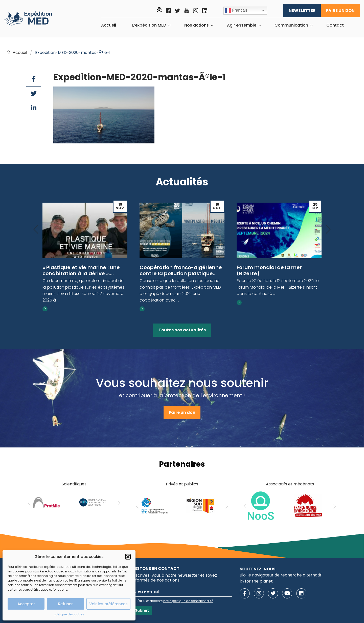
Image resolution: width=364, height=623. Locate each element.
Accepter (26, 604)
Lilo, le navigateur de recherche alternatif (281, 575)
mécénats (304, 484)
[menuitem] (109, 25)
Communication (291, 25)
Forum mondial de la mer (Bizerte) (269, 270)
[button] (128, 557)
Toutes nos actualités (182, 330)
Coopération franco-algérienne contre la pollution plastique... (181, 270)
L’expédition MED (149, 25)
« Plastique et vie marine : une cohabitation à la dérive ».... (81, 270)
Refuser (65, 604)
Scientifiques (74, 484)
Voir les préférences (108, 604)
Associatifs (277, 484)
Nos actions (197, 25)
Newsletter (302, 10)
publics (191, 484)
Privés (172, 484)
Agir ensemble (242, 25)
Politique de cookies (69, 614)
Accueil (109, 25)
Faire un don (340, 10)
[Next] (328, 230)
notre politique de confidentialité (188, 601)
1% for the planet (256, 581)
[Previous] (36, 230)
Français (236, 11)
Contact (335, 25)
